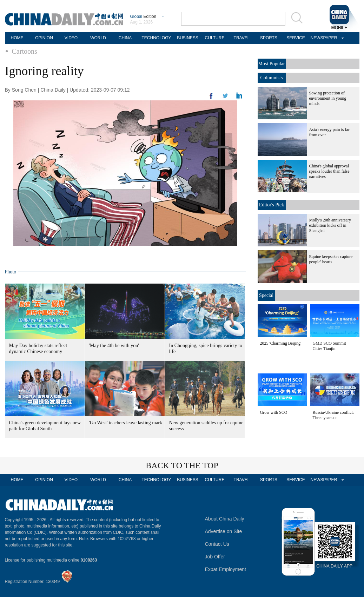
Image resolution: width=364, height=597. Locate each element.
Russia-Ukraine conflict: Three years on (333, 415)
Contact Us (217, 544)
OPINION (44, 38)
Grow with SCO (274, 412)
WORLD (98, 38)
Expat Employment (226, 569)
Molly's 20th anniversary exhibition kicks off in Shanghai (330, 225)
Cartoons (25, 51)
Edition (143, 16)
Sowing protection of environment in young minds (328, 98)
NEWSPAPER (323, 38)
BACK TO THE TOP (182, 465)
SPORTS (269, 38)
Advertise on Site (224, 531)
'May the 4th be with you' (114, 346)
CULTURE (215, 38)
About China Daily (225, 519)
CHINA (125, 38)
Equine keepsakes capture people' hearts (331, 259)
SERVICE (296, 38)
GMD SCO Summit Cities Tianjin (329, 346)
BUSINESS (188, 38)
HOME (17, 38)
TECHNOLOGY (156, 38)
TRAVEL (242, 38)
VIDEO (71, 38)
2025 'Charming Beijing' (281, 343)
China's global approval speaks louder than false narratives (329, 171)
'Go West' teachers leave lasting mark (126, 423)
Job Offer (215, 557)
